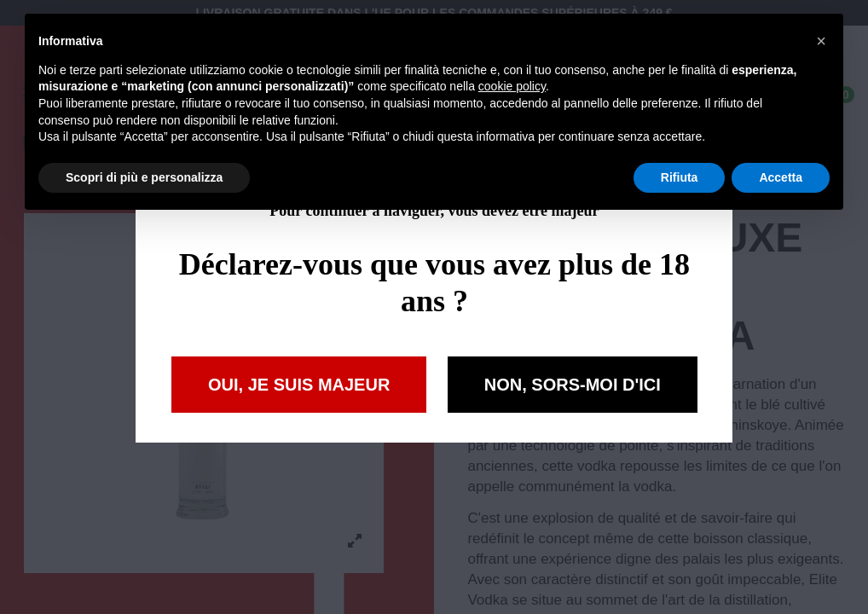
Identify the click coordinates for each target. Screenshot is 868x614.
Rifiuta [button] (680, 177)
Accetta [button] (781, 177)
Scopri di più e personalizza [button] (144, 177)
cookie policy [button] (512, 86)
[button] (821, 41)
